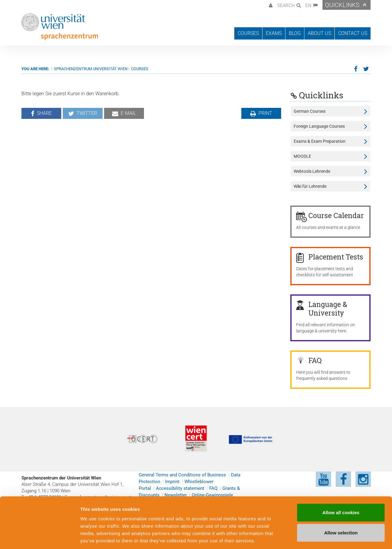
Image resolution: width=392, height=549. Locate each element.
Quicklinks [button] (342, 5)
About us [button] (319, 33)
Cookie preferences (329, 537)
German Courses (310, 111)
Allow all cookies (341, 484)
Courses (140, 69)
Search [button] (286, 6)
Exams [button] (274, 33)
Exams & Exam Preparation (320, 141)
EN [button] (308, 6)
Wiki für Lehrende (310, 186)
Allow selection (341, 504)
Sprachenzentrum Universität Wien (91, 69)
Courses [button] (248, 33)
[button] (270, 5)
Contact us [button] (353, 33)
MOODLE (302, 156)
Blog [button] (295, 33)
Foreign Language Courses (319, 126)
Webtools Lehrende (312, 171)
